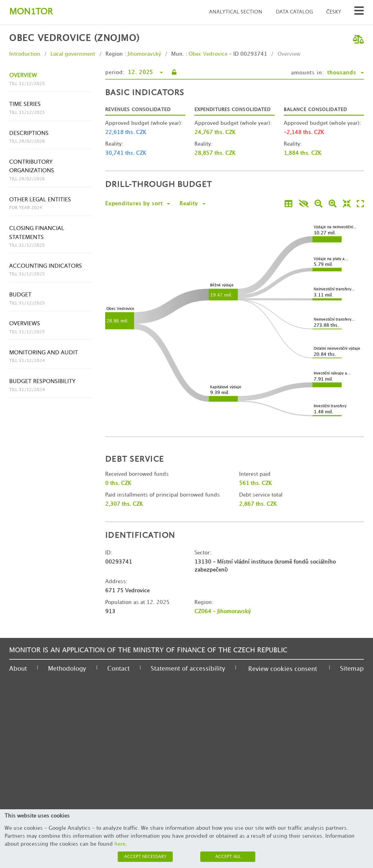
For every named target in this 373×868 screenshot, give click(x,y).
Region (114, 54)
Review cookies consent (283, 669)
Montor (31, 12)
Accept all (228, 857)
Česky (334, 12)
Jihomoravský (144, 54)
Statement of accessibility (188, 669)
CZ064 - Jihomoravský (223, 612)
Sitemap (352, 669)
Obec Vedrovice (208, 54)
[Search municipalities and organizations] (359, 12)
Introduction (25, 54)
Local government (73, 54)
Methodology (67, 669)
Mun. (178, 54)
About (18, 669)
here (120, 844)
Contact (118, 669)
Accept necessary (145, 857)
